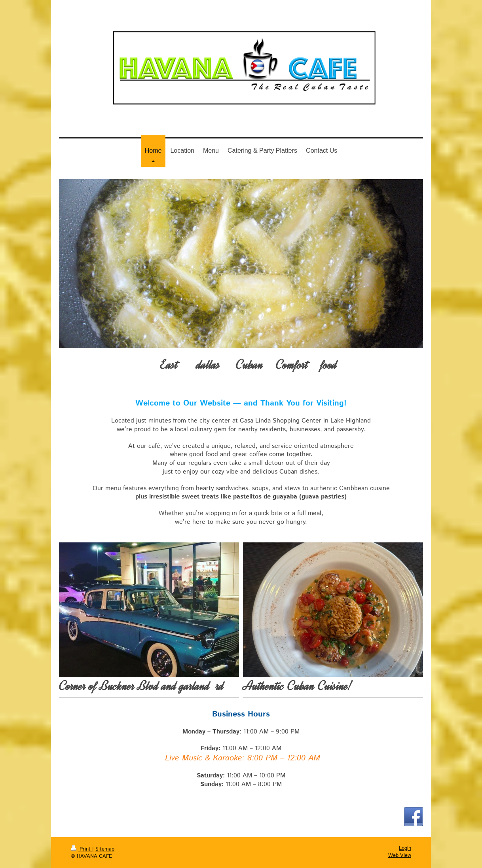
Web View (400, 856)
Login (405, 848)
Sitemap (105, 849)
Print (82, 849)
